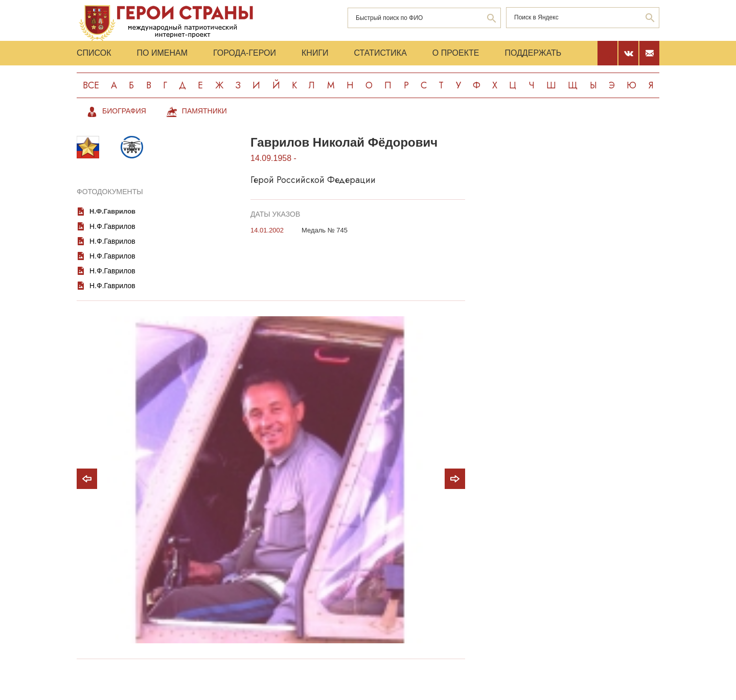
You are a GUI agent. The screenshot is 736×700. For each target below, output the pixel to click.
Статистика (381, 53)
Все (91, 85)
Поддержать (533, 53)
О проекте (456, 53)
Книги (315, 53)
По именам (162, 53)
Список (94, 53)
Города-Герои (245, 53)
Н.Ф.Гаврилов (112, 211)
